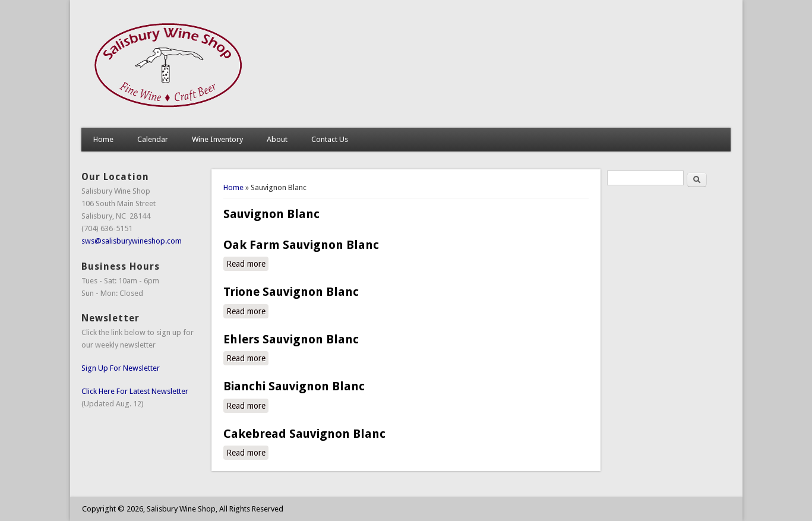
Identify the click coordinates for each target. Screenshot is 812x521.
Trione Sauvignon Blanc (291, 292)
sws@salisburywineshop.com (132, 241)
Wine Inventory (217, 139)
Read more (247, 263)
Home (103, 139)
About (277, 139)
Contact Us (330, 139)
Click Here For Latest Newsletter (135, 391)
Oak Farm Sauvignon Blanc (301, 245)
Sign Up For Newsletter (121, 368)
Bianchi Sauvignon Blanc (294, 386)
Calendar (153, 139)
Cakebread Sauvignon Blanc (304, 434)
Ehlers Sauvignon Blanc (291, 339)
